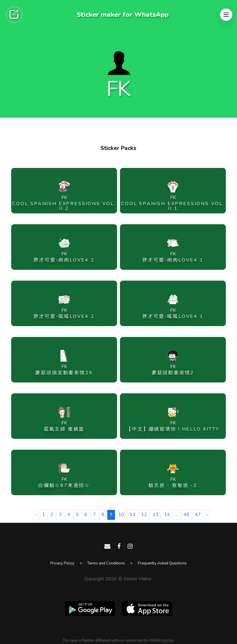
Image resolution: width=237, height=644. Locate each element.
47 (198, 515)
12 (144, 515)
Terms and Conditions (106, 563)
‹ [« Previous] (36, 515)
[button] (226, 15)
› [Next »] (207, 515)
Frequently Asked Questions (162, 563)
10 (121, 515)
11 (133, 515)
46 (186, 515)
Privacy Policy (62, 563)
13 (156, 515)
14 (167, 515)
